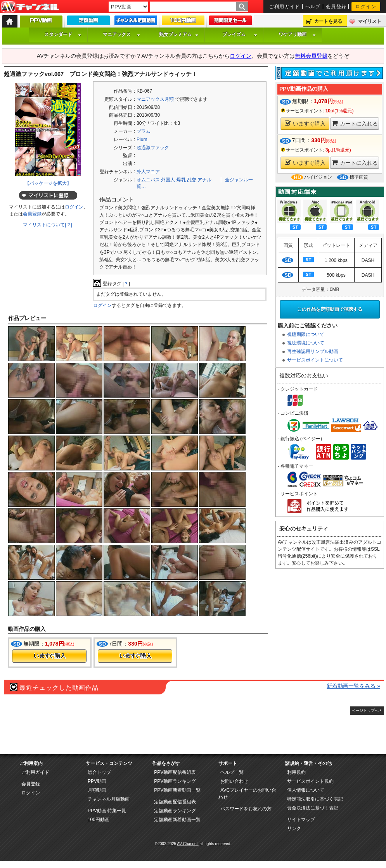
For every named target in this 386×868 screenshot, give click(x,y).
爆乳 (181, 180)
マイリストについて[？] (48, 225)
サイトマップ (301, 820)
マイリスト (370, 21)
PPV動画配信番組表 (175, 772)
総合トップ (99, 772)
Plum (142, 139)
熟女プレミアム (179, 34)
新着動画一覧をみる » (353, 686)
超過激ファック (153, 148)
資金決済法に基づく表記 (313, 808)
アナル (204, 180)
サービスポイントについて (315, 360)
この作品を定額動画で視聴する (330, 309)
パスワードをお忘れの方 (246, 809)
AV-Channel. (188, 844)
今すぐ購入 (49, 656)
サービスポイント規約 (310, 781)
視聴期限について (306, 334)
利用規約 (296, 772)
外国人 (168, 180)
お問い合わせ (234, 781)
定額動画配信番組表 (175, 802)
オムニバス (148, 180)
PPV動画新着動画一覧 (177, 790)
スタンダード (63, 34)
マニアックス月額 (155, 99)
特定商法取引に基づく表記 (315, 799)
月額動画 (97, 790)
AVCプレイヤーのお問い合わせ (247, 794)
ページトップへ (365, 710)
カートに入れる (355, 123)
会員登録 (336, 7)
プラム (144, 131)
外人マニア (148, 172)
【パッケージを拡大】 (48, 183)
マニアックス (121, 34)
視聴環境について (306, 343)
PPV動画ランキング (175, 781)
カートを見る (328, 21)
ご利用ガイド (285, 7)
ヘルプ (313, 7)
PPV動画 (97, 781)
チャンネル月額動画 (109, 799)
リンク (294, 828)
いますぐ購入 (305, 123)
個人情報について (306, 790)
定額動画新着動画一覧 (177, 820)
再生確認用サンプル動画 (313, 351)
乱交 (192, 180)
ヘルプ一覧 (232, 772)
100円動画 (99, 820)
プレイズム (240, 34)
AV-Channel (30, 7)
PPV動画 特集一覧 (107, 811)
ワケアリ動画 (297, 34)
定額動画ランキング (175, 811)
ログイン (366, 7)
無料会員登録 (311, 56)
